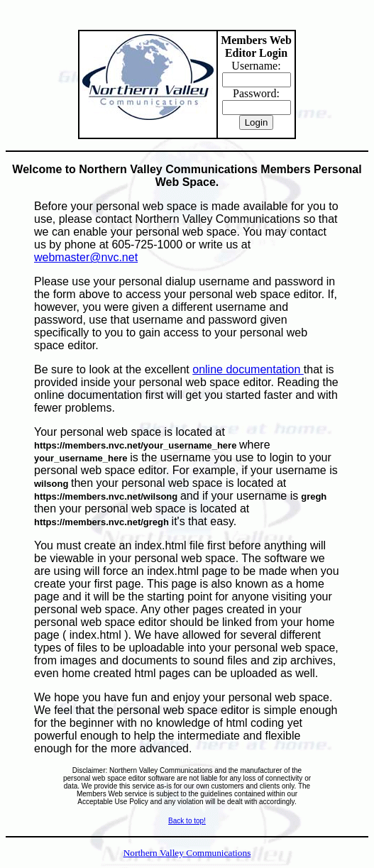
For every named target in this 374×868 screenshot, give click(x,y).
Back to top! (187, 821)
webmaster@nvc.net (86, 257)
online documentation (248, 369)
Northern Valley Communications (187, 853)
